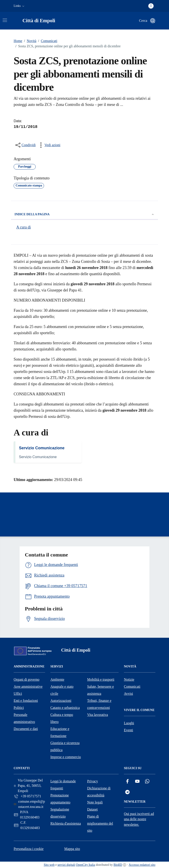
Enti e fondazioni (26, 701)
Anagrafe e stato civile (62, 690)
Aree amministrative (28, 686)
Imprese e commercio (66, 757)
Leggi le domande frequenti (63, 785)
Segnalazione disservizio (60, 813)
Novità (29, 41)
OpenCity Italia (85, 865)
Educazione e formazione (60, 732)
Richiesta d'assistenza (66, 823)
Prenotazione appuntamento (60, 799)
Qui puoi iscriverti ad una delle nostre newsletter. (139, 819)
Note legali (95, 802)
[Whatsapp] (147, 781)
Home (18, 41)
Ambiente (57, 679)
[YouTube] (137, 781)
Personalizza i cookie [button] (29, 849)
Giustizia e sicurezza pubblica (65, 746)
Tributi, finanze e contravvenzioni (99, 704)
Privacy (93, 781)
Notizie (129, 679)
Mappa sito (72, 849)
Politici (19, 708)
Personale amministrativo (24, 718)
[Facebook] (127, 781)
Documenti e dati (26, 729)
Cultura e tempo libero (62, 718)
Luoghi (129, 723)
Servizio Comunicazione (42, 448)
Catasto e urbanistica (65, 708)
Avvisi (128, 694)
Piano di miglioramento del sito (100, 823)
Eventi (129, 730)
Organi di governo (27, 679)
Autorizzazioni (61, 701)
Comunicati (47, 41)
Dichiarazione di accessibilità (99, 792)
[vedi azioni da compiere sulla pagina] (49, 145)
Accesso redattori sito (142, 865)
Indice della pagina (84, 214)
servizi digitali (66, 865)
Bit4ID (118, 865)
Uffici (18, 694)
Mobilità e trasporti (101, 679)
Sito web (49, 865)
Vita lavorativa (98, 715)
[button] (19, 6)
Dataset (92, 809)
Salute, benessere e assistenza (100, 690)
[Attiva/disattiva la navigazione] (5, 20)
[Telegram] (127, 792)
